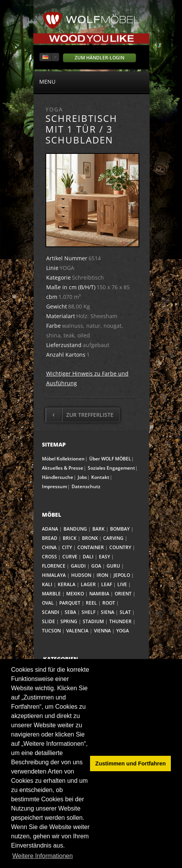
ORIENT (123, 594)
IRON (102, 575)
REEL (91, 603)
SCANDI (51, 612)
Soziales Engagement (111, 468)
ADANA (50, 529)
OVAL (48, 603)
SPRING (69, 621)
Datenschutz (86, 486)
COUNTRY (120, 547)
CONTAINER (91, 547)
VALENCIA (77, 631)
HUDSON (81, 575)
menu (91, 81)
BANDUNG (75, 529)
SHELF (88, 612)
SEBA (70, 612)
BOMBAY (120, 529)
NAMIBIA (99, 594)
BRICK (70, 538)
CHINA (49, 547)
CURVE (70, 557)
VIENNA (102, 631)
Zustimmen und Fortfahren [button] (131, 764)
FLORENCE (54, 566)
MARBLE (51, 594)
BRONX (90, 538)
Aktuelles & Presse (63, 468)
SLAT (125, 612)
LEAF (107, 584)
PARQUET (70, 603)
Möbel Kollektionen (63, 459)
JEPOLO (122, 575)
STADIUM (93, 621)
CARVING (113, 538)
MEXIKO (75, 594)
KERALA (67, 584)
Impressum (54, 486)
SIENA (108, 612)
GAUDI (78, 566)
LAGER (88, 584)
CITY (67, 547)
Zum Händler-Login (99, 58)
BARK (99, 529)
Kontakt (100, 477)
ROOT (109, 603)
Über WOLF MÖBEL (110, 459)
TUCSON (51, 631)
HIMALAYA (54, 575)
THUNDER (120, 621)
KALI (47, 584)
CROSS (49, 557)
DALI (88, 557)
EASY (104, 557)
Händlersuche (58, 477)
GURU (113, 566)
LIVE (122, 584)
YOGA (123, 631)
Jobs (82, 477)
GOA (96, 566)
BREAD (50, 538)
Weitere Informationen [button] (43, 856)
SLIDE (48, 621)
